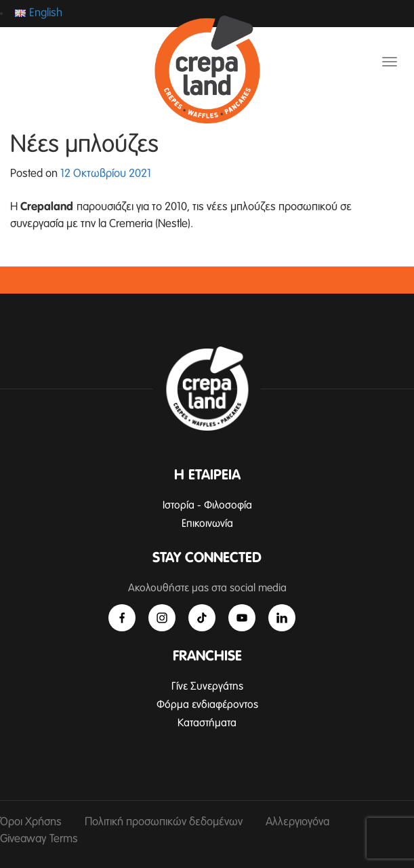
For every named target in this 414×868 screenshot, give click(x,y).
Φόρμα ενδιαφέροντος (207, 705)
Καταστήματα (207, 723)
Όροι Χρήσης (31, 822)
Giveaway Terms (39, 839)
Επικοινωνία (207, 524)
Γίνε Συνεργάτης (207, 686)
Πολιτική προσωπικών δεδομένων (164, 822)
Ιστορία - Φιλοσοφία (207, 505)
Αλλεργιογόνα (297, 822)
